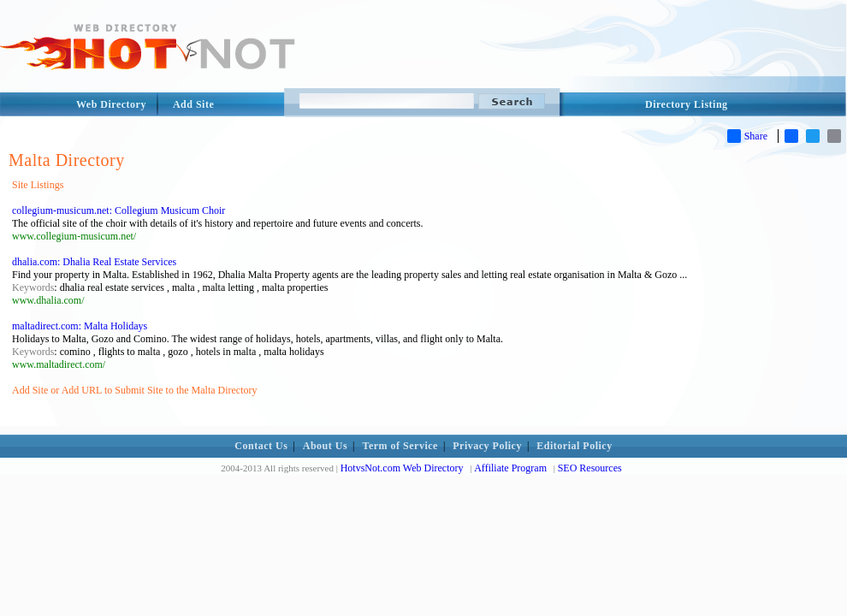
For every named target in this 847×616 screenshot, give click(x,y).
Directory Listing (687, 104)
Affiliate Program (510, 468)
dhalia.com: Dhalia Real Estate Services (94, 262)
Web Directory (111, 104)
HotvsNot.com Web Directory (402, 468)
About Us (325, 446)
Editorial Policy (574, 446)
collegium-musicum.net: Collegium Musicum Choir (118, 210)
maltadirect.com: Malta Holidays (80, 326)
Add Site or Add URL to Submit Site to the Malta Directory (135, 390)
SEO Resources (590, 468)
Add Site (193, 104)
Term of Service (400, 446)
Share (747, 136)
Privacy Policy (487, 446)
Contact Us (261, 446)
